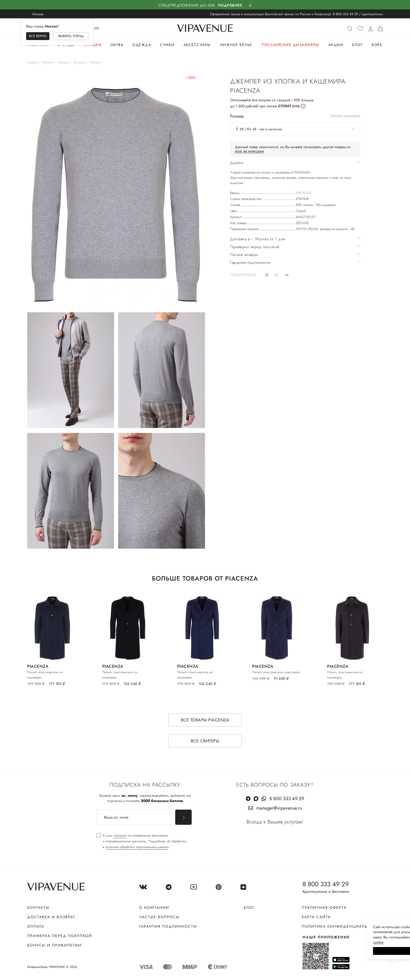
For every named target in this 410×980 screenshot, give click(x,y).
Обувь (117, 45)
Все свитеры (205, 741)
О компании (154, 907)
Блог (357, 45)
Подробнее (230, 5)
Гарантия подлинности (168, 926)
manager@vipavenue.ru (279, 808)
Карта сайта (316, 917)
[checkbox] (141, 841)
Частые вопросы (159, 917)
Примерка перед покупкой (60, 936)
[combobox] (295, 129)
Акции (336, 45)
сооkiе (307, 942)
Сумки (167, 45)
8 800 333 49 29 (345, 14)
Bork (377, 45)
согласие (120, 835)
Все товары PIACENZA (205, 720)
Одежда (142, 45)
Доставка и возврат (51, 917)
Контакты (38, 907)
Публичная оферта (324, 907)
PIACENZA (303, 193)
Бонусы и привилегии (54, 945)
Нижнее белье (236, 45)
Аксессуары (197, 45)
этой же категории (249, 151)
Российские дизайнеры (290, 45)
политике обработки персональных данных (137, 847)
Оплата (36, 926)
